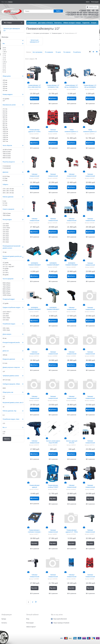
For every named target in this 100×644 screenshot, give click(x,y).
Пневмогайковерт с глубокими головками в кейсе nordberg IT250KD (35, 532)
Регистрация (95, 2)
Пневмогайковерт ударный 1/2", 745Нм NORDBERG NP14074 (72, 532)
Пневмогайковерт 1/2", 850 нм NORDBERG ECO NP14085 (90, 87)
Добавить (35, 98)
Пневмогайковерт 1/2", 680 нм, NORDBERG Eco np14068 (72, 87)
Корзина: (93, 7)
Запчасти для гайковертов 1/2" (35, 41)
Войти (88, 2)
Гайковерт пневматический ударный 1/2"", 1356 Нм (72, 309)
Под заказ (53, 499)
